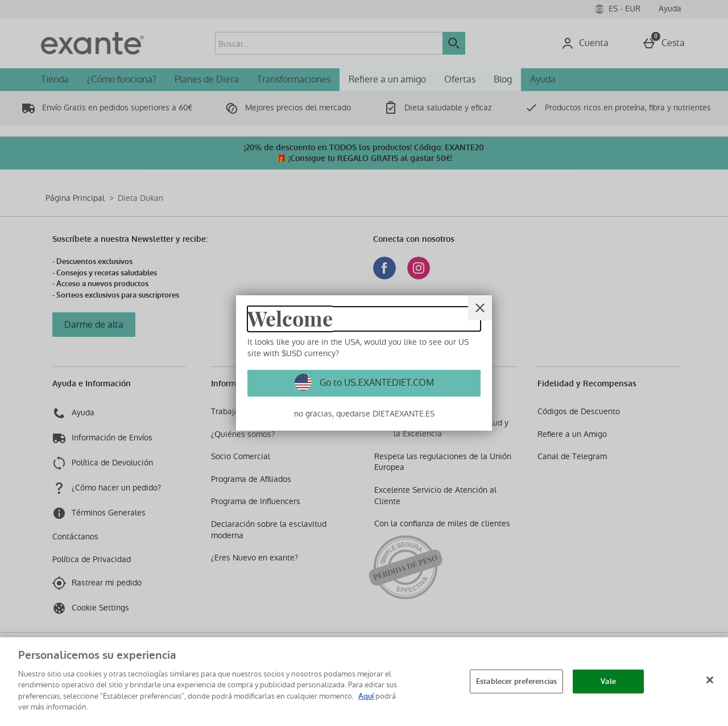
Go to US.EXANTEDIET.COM (376, 383)
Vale (608, 681)
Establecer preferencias (516, 681)
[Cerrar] (480, 308)
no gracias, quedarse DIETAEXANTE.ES (364, 414)
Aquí (366, 696)
